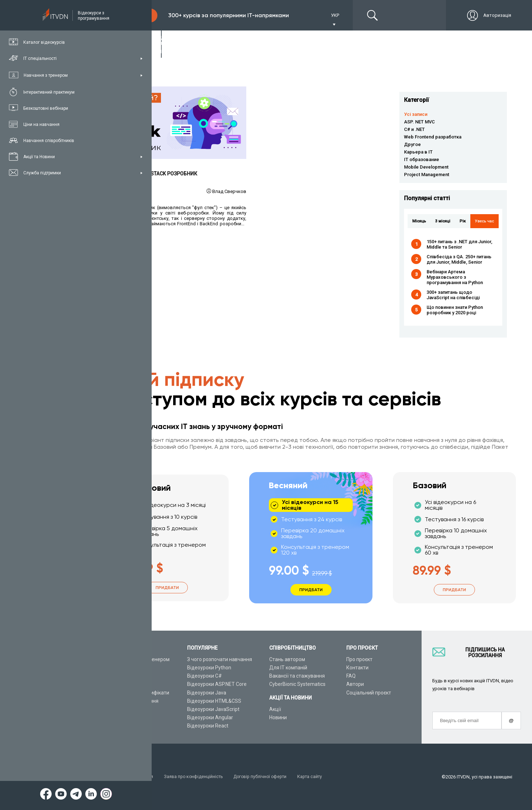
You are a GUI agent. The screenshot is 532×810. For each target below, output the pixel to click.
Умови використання (132, 777)
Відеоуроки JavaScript (213, 709)
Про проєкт (359, 659)
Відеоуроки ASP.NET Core (217, 684)
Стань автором (287, 659)
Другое (412, 144)
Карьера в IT (418, 152)
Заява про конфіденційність (197, 777)
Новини (278, 717)
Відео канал (123, 709)
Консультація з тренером (139, 659)
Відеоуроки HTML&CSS (214, 701)
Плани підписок (128, 684)
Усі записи (416, 114)
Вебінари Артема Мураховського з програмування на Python (455, 277)
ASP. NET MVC (419, 122)
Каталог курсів (127, 668)
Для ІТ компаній (288, 668)
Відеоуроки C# (205, 676)
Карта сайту (319, 777)
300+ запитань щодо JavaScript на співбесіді (453, 295)
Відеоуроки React (208, 726)
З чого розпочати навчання (220, 659)
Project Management (427, 175)
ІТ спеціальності (129, 676)
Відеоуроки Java (207, 693)
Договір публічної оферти (267, 777)
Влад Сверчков (229, 191)
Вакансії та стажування (297, 676)
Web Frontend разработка (433, 137)
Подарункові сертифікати (139, 693)
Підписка (133, 15)
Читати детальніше (178, 123)
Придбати (167, 588)
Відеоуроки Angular (210, 717)
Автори (355, 684)
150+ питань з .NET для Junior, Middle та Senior (459, 244)
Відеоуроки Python (209, 668)
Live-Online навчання (134, 701)
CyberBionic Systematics (297, 684)
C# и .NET (414, 129)
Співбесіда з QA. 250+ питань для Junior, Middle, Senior (459, 259)
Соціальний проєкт (369, 693)
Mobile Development (426, 167)
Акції (275, 709)
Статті (117, 717)
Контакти (357, 668)
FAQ (351, 676)
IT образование (422, 159)
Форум (117, 726)
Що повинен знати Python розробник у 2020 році (455, 310)
